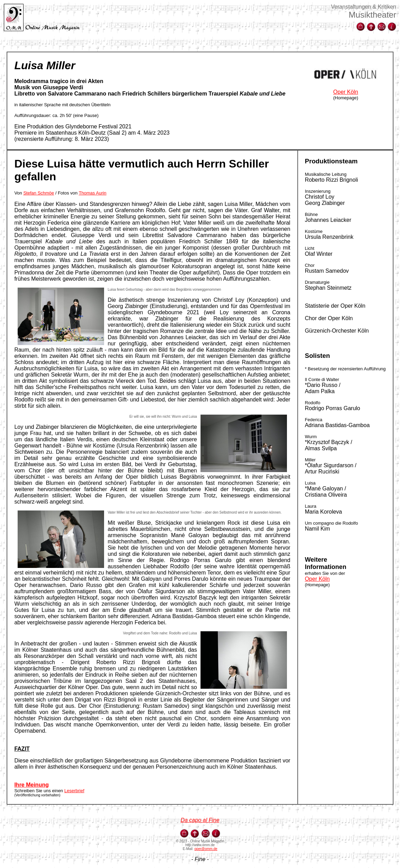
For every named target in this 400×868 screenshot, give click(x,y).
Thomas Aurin (93, 193)
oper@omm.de (206, 849)
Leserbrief (74, 791)
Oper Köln (346, 92)
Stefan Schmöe (39, 193)
